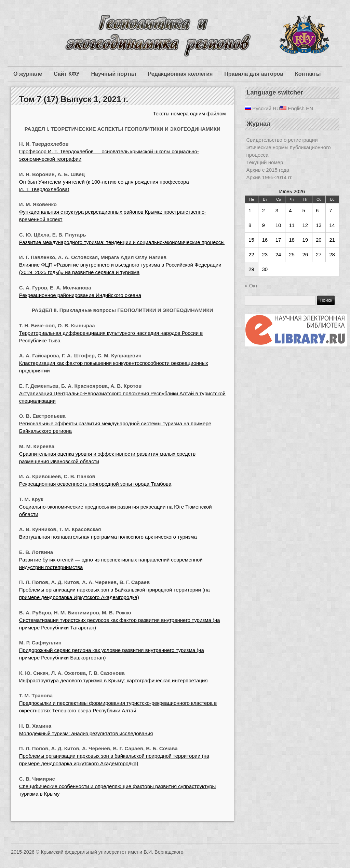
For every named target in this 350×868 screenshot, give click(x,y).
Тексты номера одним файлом (189, 113)
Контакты (308, 74)
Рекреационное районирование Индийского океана (80, 295)
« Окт (251, 286)
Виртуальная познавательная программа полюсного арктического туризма (108, 537)
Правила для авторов (254, 74)
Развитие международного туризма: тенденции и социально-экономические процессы (122, 242)
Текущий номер (265, 162)
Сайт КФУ (66, 74)
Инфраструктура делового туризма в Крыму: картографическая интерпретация (113, 680)
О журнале (28, 74)
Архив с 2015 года (268, 170)
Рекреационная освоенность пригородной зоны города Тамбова (95, 484)
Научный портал (113, 74)
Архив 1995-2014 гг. (270, 177)
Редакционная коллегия (180, 74)
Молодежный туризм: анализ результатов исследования (86, 733)
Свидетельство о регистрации (282, 140)
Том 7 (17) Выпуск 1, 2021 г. (74, 99)
